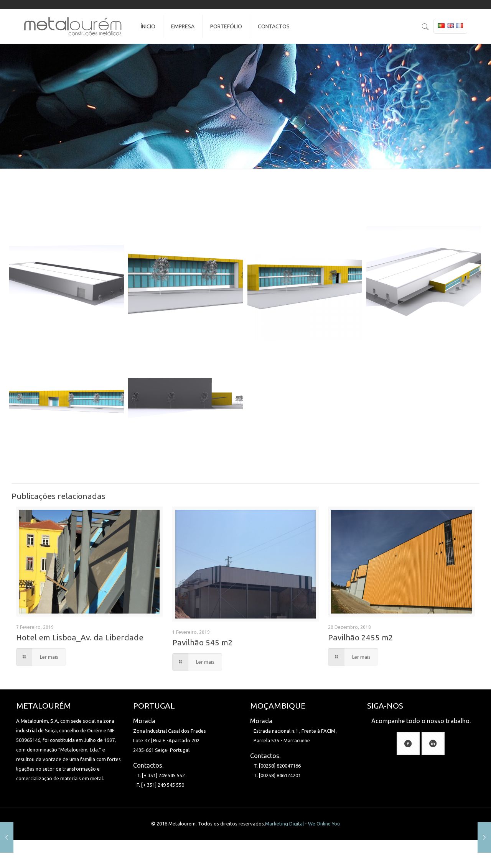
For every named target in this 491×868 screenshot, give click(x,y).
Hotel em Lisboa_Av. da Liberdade (80, 637)
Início (328, 106)
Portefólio (361, 106)
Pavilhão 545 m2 (203, 642)
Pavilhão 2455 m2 (361, 637)
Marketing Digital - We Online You (302, 824)
